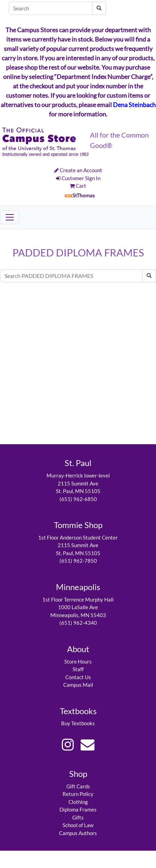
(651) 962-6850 (78, 499)
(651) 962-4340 (78, 623)
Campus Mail (78, 685)
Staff (78, 669)
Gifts (78, 817)
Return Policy (78, 794)
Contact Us (78, 677)
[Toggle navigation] (10, 217)
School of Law (78, 825)
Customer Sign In (78, 178)
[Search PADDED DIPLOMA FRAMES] (71, 276)
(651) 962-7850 (78, 561)
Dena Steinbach (134, 105)
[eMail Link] (88, 745)
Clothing (78, 802)
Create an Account (78, 170)
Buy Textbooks (78, 723)
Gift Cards (78, 786)
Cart (78, 186)
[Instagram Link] (68, 745)
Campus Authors (78, 833)
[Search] (51, 8)
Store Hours (78, 661)
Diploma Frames (78, 809)
